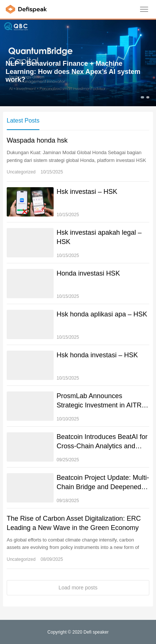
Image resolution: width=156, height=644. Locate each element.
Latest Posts (23, 121)
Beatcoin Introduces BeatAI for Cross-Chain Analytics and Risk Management (102, 442)
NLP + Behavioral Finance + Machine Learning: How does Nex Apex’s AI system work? (73, 71)
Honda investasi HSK (88, 273)
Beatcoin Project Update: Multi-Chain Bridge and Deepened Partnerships (103, 483)
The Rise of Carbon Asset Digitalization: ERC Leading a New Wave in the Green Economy (74, 523)
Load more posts (78, 588)
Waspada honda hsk (37, 140)
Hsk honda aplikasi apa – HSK (102, 314)
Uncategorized (21, 172)
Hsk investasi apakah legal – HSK (99, 237)
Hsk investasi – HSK (87, 192)
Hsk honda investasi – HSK (97, 355)
